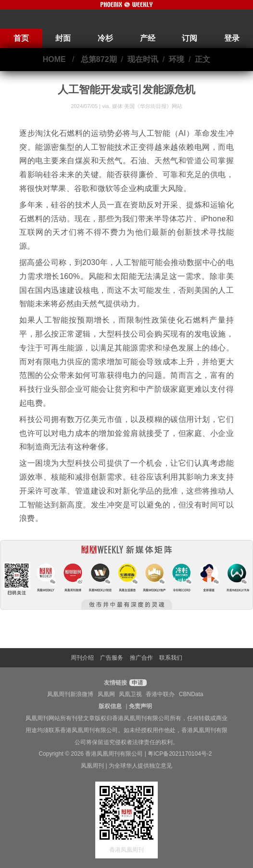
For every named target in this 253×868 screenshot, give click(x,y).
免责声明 (140, 706)
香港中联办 (160, 694)
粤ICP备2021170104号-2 (180, 754)
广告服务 (112, 658)
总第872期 (99, 59)
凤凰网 (106, 694)
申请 (137, 683)
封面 (63, 38)
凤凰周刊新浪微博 (70, 694)
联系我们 (171, 658)
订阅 (190, 38)
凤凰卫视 (130, 694)
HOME (54, 59)
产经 (148, 38)
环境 (177, 59)
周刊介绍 (82, 658)
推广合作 (141, 658)
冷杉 (105, 38)
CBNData (191, 694)
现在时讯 (143, 59)
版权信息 (110, 706)
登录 (232, 38)
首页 (21, 38)
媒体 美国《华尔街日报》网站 (147, 106)
